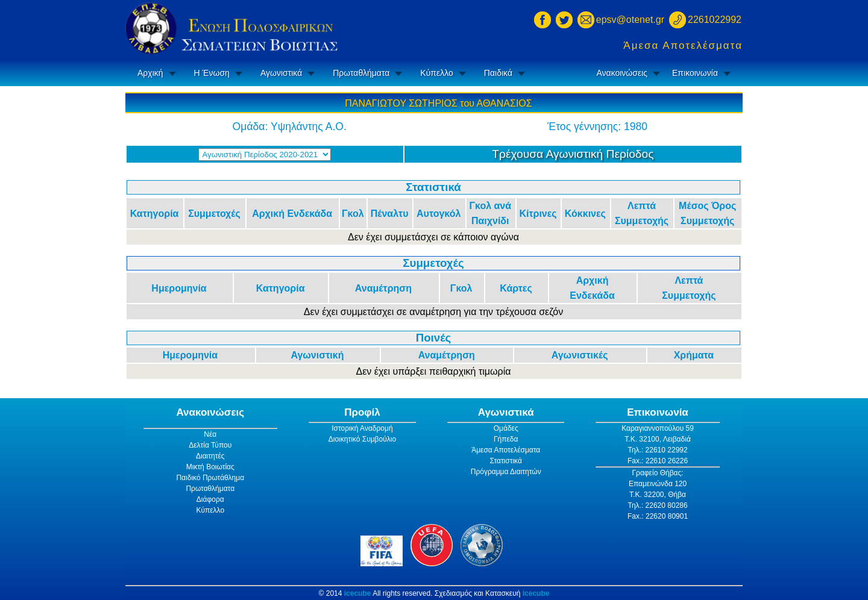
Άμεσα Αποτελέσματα (683, 45)
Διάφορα (210, 499)
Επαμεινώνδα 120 (658, 484)
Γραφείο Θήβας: (657, 473)
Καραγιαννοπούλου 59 (658, 428)
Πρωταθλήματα (361, 73)
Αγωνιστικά (281, 73)
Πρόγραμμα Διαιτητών (506, 472)
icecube (358, 593)
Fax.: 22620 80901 (658, 516)
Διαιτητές (210, 456)
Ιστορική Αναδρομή (362, 428)
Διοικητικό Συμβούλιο (362, 439)
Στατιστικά (506, 461)
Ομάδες (506, 428)
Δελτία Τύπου (210, 445)
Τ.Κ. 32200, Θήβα (658, 495)
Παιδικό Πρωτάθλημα (210, 478)
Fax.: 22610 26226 (658, 461)
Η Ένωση (212, 73)
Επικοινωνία (695, 73)
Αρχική (150, 73)
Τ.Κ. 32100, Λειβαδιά (658, 439)
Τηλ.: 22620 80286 (657, 505)
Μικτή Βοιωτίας (210, 467)
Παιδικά (498, 73)
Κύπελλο (436, 73)
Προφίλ (362, 412)
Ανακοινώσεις (622, 73)
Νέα (210, 434)
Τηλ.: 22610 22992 (657, 450)
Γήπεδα (506, 439)
